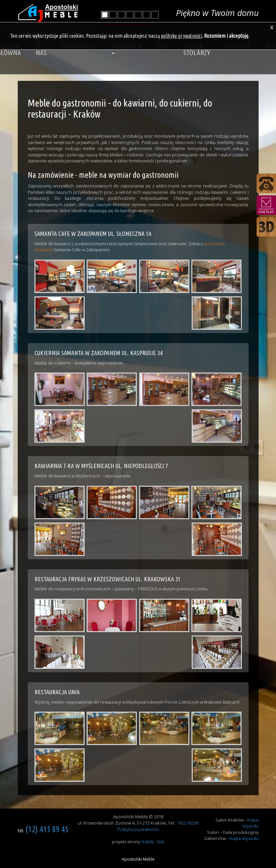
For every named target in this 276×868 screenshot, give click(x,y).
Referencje (79, 46)
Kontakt (238, 46)
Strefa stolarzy (197, 49)
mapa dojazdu (250, 823)
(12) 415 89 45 (47, 829)
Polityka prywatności (138, 829)
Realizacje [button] (127, 48)
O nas (41, 49)
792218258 (188, 823)
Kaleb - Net (153, 842)
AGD (163, 46)
